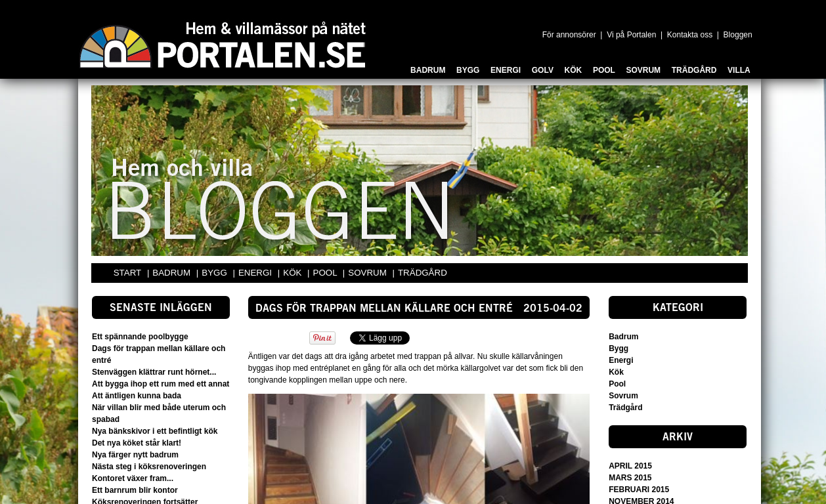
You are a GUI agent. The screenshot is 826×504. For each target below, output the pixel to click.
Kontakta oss (690, 35)
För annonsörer (569, 35)
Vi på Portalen (631, 35)
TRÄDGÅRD (423, 273)
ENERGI (256, 273)
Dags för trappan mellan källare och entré (384, 309)
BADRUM (172, 273)
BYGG (215, 273)
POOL (326, 273)
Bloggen (738, 35)
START (127, 273)
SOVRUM (368, 273)
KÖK (293, 273)
